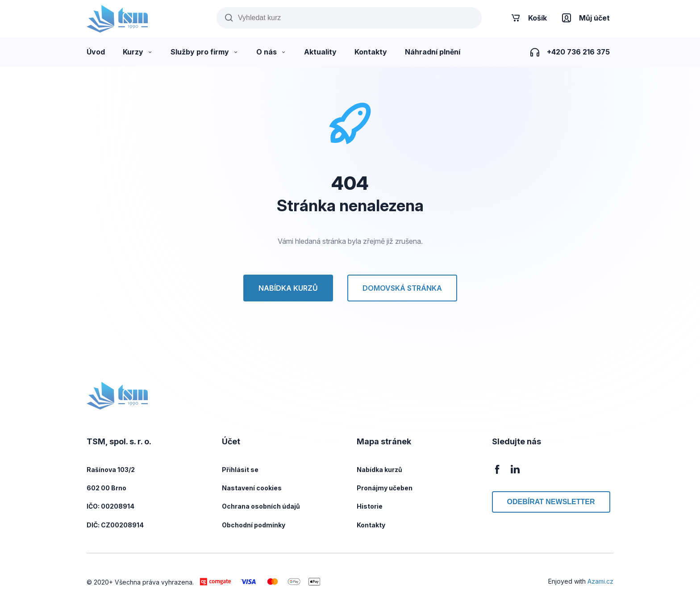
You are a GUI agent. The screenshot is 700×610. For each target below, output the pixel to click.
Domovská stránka (402, 288)
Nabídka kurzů (288, 288)
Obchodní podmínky (254, 525)
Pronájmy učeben (385, 488)
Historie (370, 506)
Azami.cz (600, 581)
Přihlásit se (240, 470)
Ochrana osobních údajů (261, 506)
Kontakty (371, 525)
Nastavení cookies (252, 488)
